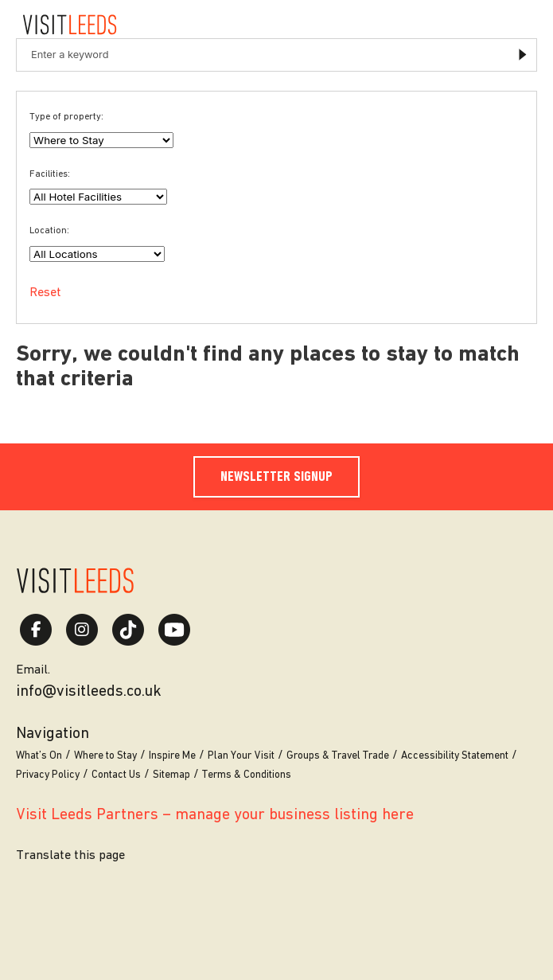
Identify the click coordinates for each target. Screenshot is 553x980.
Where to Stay (105, 756)
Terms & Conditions (247, 775)
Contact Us (116, 775)
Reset (45, 293)
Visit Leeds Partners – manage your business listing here (215, 815)
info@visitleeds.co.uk (89, 692)
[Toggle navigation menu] (521, 25)
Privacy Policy (48, 775)
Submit (523, 55)
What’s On (39, 756)
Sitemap (171, 775)
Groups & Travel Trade (338, 756)
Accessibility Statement (455, 756)
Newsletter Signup (276, 477)
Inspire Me (172, 756)
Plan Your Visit (241, 756)
